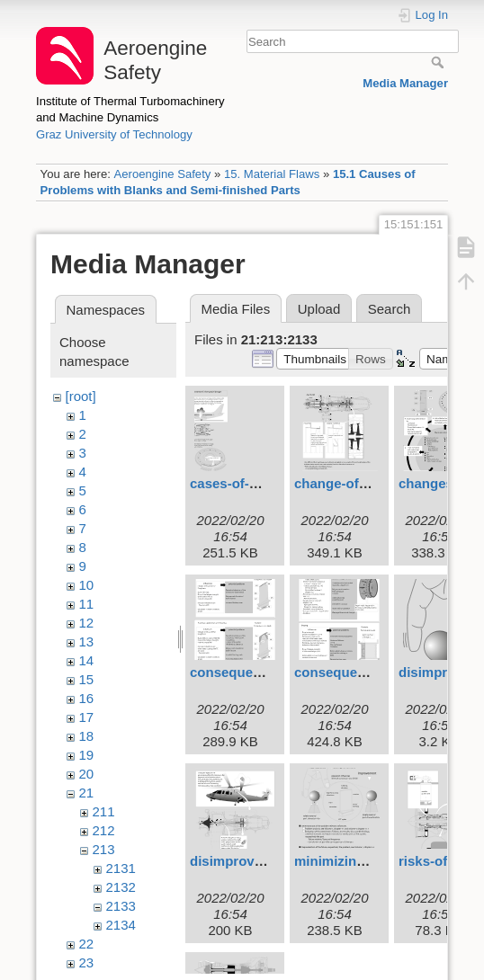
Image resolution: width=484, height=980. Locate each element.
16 (87, 698)
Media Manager (405, 83)
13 (87, 641)
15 (87, 679)
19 (87, 755)
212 (104, 830)
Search (439, 62)
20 (87, 774)
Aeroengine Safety (162, 174)
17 (87, 717)
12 (87, 623)
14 (87, 660)
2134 (121, 925)
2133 (121, 906)
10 (87, 585)
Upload (319, 309)
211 (104, 811)
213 (104, 849)
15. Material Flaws (272, 174)
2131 (121, 868)
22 (87, 944)
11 (87, 604)
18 (87, 736)
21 (87, 793)
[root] (81, 396)
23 (87, 962)
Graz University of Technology (114, 134)
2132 (121, 887)
